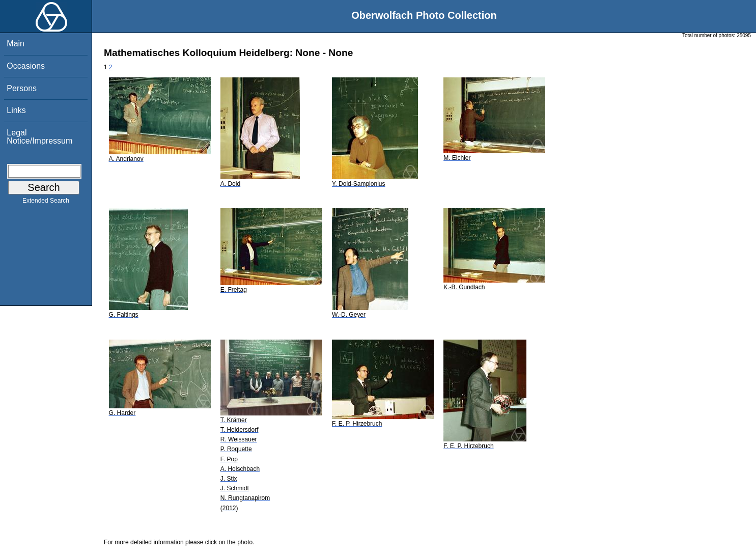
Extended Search (46, 203)
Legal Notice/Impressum (39, 137)
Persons (22, 88)
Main (16, 44)
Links (16, 110)
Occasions (26, 66)
